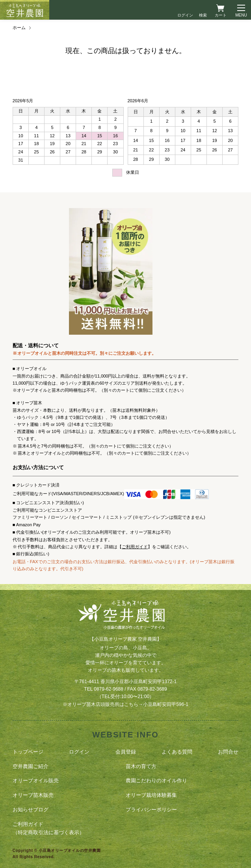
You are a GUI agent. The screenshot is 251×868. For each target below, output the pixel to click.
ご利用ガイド (135, 547)
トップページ (28, 752)
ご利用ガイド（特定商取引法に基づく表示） (48, 828)
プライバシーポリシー (151, 810)
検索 (203, 15)
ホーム (19, 28)
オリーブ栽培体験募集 (151, 795)
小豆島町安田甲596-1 (166, 704)
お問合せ (228, 752)
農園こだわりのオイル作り (156, 780)
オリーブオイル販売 (36, 780)
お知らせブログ (31, 810)
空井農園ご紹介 (31, 766)
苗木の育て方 (141, 766)
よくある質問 (177, 752)
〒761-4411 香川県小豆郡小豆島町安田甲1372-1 (126, 682)
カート (221, 15)
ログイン (185, 15)
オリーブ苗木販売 (33, 795)
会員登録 (126, 752)
